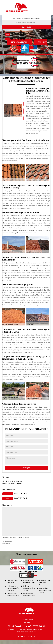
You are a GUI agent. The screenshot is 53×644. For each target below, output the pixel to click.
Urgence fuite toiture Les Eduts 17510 (45, 590)
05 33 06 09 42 (18, 34)
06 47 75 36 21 (18, 39)
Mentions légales (26, 632)
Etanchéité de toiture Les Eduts (29, 595)
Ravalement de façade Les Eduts (29, 582)
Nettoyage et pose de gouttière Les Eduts (13, 588)
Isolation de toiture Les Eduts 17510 (29, 588)
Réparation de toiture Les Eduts (13, 595)
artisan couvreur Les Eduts (13, 582)
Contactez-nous (26, 636)
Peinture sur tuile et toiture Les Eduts (45, 583)
